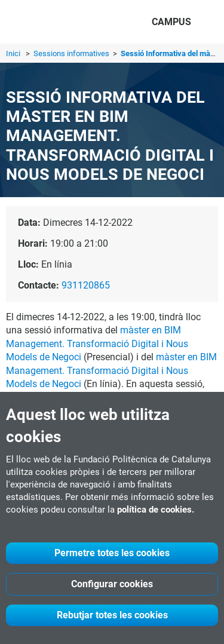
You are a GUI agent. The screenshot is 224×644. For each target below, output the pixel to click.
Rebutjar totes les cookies (112, 615)
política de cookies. (156, 510)
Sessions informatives (72, 53)
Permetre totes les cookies (112, 553)
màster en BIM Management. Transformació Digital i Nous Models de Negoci (97, 344)
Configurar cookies (112, 584)
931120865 (86, 285)
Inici (13, 53)
